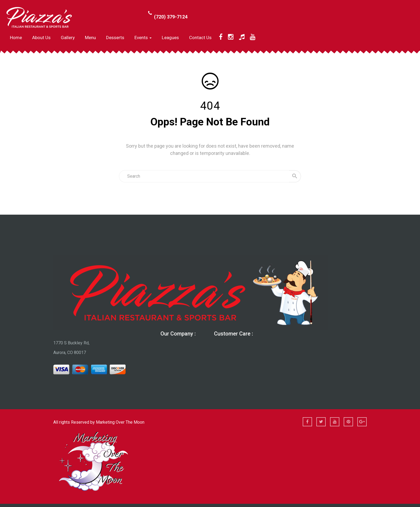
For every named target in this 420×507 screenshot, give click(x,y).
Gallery (68, 38)
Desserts (115, 38)
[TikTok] (242, 37)
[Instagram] (231, 37)
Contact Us (200, 38)
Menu (90, 38)
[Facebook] (221, 37)
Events (143, 38)
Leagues (170, 38)
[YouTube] (253, 37)
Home (16, 38)
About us (41, 38)
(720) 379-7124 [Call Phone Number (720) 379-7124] (171, 17)
